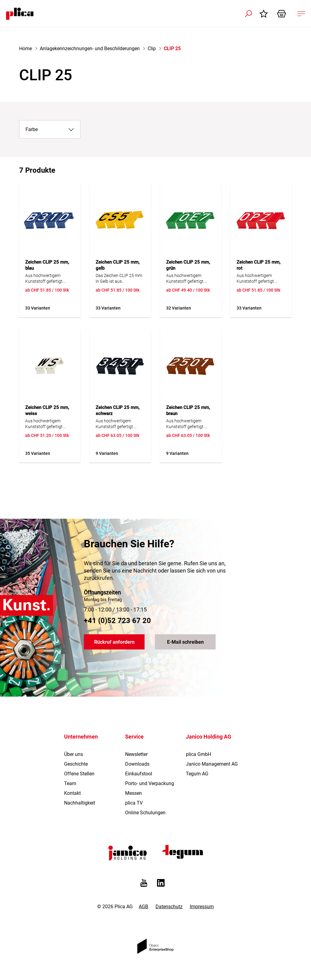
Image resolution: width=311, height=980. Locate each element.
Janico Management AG (212, 764)
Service (134, 737)
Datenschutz (169, 907)
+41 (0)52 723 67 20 (117, 621)
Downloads (137, 764)
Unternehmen (81, 737)
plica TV (134, 803)
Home (26, 48)
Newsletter (136, 754)
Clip (152, 48)
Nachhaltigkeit (80, 803)
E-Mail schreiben (185, 642)
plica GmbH (198, 754)
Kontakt (72, 793)
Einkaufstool (139, 774)
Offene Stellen (79, 774)
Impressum (202, 907)
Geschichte (76, 764)
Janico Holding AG (208, 737)
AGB (144, 907)
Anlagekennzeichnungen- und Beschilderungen (90, 48)
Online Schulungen (145, 813)
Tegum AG (197, 774)
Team (70, 783)
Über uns (73, 754)
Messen (133, 793)
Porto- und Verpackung (150, 783)
